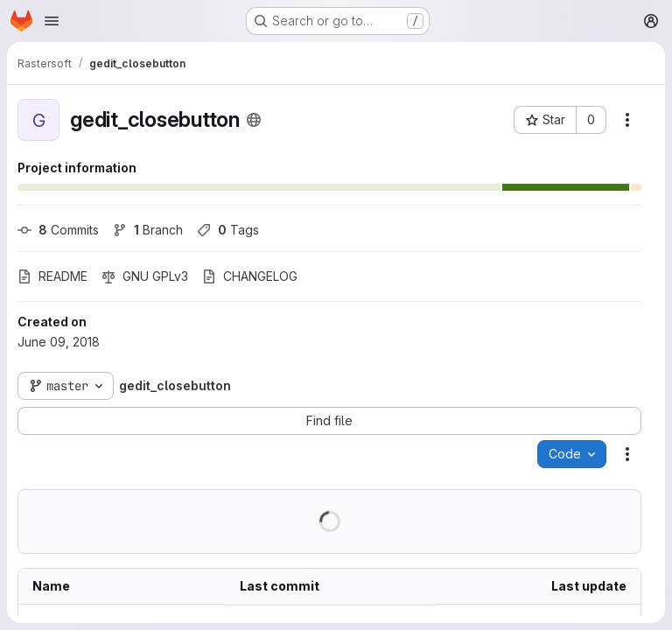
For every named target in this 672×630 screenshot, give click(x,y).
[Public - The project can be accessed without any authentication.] (254, 120)
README (52, 276)
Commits (58, 230)
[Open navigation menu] (52, 21)
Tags (228, 230)
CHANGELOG (250, 276)
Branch (148, 230)
